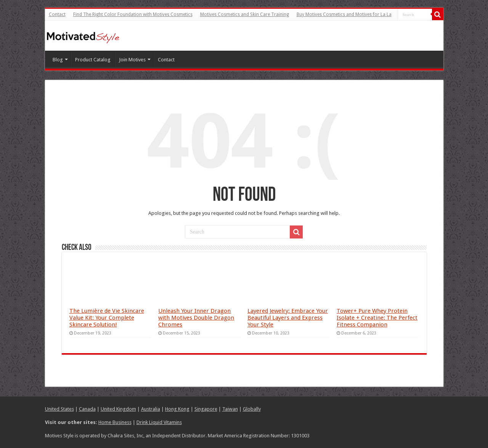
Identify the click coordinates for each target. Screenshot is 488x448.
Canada (87, 409)
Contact (57, 14)
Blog (58, 60)
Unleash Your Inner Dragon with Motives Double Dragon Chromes (196, 318)
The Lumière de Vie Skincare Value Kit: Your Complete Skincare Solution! (107, 318)
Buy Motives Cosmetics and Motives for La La (344, 14)
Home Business (115, 422)
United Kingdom (118, 409)
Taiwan (230, 409)
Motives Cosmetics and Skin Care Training (245, 14)
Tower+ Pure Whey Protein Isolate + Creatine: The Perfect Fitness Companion (377, 318)
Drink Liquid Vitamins (159, 422)
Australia (151, 409)
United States (59, 409)
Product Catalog (93, 60)
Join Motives (132, 60)
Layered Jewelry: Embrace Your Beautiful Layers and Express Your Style (288, 318)
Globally (252, 409)
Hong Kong (177, 409)
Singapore (206, 409)
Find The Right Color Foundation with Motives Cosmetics (133, 14)
